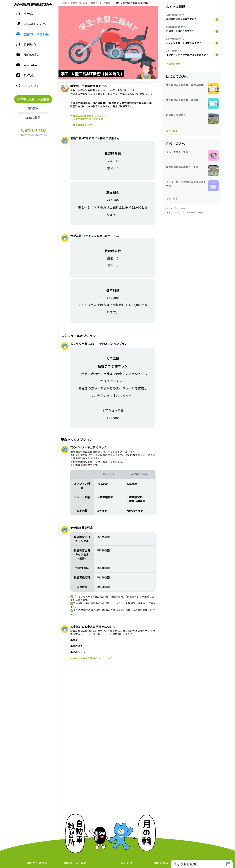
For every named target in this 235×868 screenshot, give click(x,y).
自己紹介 (26, 44)
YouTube (26, 65)
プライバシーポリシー (174, 212)
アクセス (168, 208)
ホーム (25, 13)
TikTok (25, 75)
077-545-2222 (35, 131)
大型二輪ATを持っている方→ (89, 119)
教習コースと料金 (32, 34)
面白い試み (28, 55)
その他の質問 (173, 64)
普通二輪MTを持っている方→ (90, 116)
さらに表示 (172, 131)
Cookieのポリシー (196, 212)
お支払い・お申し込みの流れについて (91, 658)
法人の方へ (180, 208)
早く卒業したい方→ (84, 125)
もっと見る (28, 86)
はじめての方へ (31, 24)
